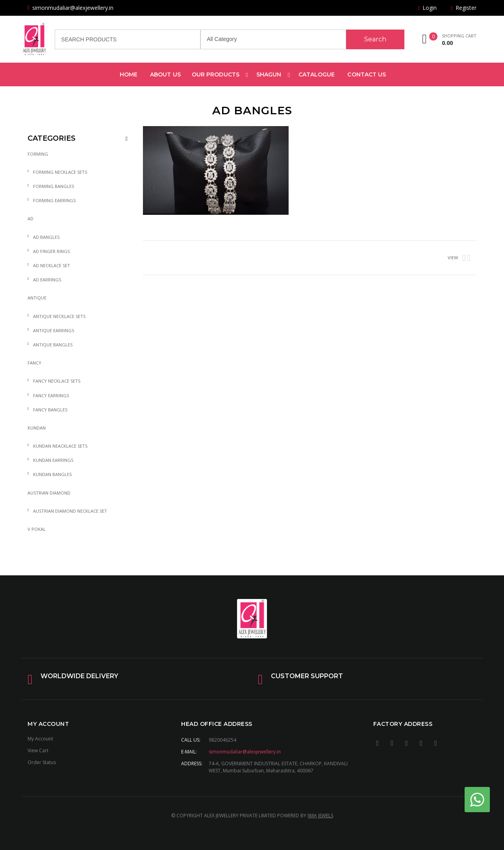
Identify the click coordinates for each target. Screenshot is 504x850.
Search (375, 39)
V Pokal (37, 529)
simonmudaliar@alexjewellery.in (245, 752)
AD (31, 219)
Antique (37, 298)
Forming (38, 154)
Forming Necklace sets (60, 172)
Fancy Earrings (51, 395)
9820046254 (222, 740)
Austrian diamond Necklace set (70, 511)
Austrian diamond (49, 493)
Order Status (42, 762)
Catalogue (317, 74)
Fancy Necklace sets (57, 381)
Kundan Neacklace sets (60, 446)
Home (129, 74)
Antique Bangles (53, 345)
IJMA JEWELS (320, 816)
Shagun (269, 74)
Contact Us (367, 74)
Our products (216, 74)
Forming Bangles (54, 186)
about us (165, 74)
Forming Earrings (54, 200)
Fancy (34, 363)
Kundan (37, 428)
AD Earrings (47, 280)
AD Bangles (46, 237)
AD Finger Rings (51, 251)
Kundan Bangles (52, 474)
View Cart (38, 750)
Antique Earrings (54, 330)
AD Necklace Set (52, 265)
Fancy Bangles (50, 410)
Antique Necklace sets (59, 316)
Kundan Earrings (53, 460)
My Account (40, 739)
